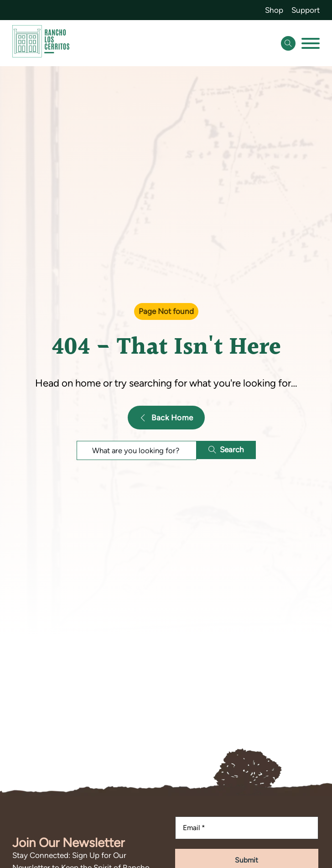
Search (226, 450)
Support (306, 10)
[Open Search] (288, 43)
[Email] (247, 828)
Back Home (166, 418)
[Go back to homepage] (41, 43)
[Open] (311, 43)
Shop (274, 10)
